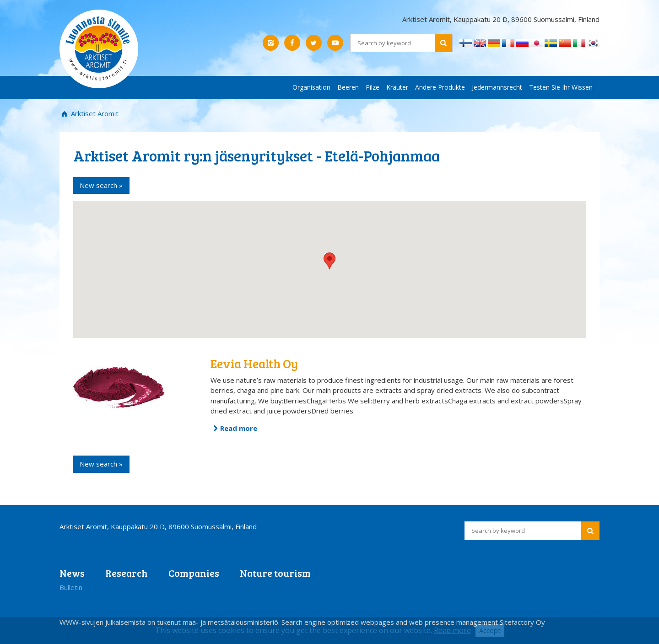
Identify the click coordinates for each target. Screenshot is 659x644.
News (72, 573)
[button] (329, 261)
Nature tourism (275, 573)
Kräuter (397, 87)
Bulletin (71, 587)
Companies (194, 573)
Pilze (373, 87)
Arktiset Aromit (94, 113)
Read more (239, 428)
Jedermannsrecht (497, 87)
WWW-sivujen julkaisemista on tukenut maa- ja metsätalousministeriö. (170, 622)
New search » (101, 185)
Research (127, 573)
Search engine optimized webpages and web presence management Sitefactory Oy (413, 622)
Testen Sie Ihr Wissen (561, 87)
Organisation (311, 87)
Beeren (348, 87)
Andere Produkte (440, 87)
